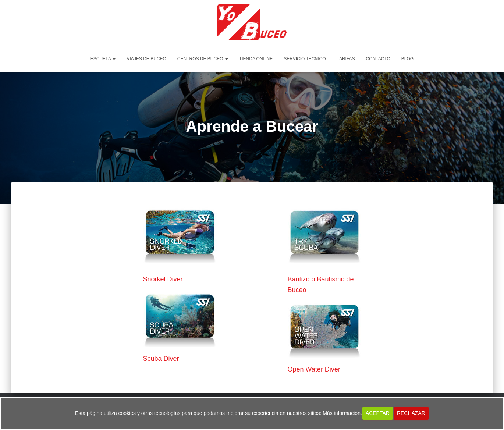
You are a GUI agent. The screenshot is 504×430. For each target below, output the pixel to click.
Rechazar (411, 413)
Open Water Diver (314, 369)
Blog (407, 59)
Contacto (378, 59)
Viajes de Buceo (146, 59)
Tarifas (346, 59)
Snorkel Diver (163, 279)
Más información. (342, 413)
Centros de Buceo (203, 59)
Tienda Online (256, 59)
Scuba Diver (161, 359)
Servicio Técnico (305, 59)
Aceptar (378, 413)
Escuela (103, 59)
